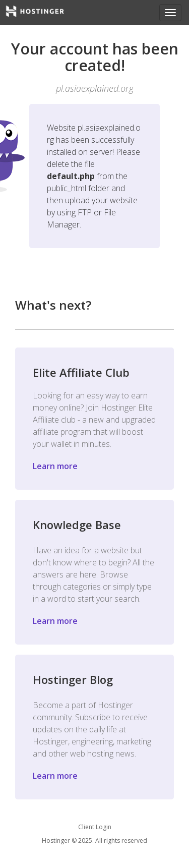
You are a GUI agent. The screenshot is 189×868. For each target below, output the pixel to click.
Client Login (95, 827)
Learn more (55, 466)
